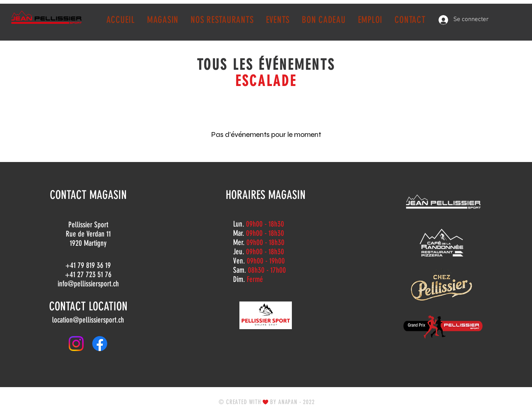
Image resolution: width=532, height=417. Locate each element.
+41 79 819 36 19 (88, 265)
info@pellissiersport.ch (88, 284)
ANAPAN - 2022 (296, 402)
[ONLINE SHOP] (266, 315)
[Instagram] (76, 344)
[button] (163, 20)
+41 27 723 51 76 (88, 274)
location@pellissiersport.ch (88, 320)
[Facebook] (100, 344)
